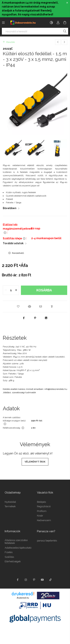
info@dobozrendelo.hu (56, 389)
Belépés (41, 502)
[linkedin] (46, 318)
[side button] (3, 23)
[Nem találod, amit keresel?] (35, 31)
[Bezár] (67, 3)
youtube (42, 580)
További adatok (13, 243)
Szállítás (9, 557)
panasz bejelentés (47, 541)
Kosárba (44, 290)
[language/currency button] (51, 23)
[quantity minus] (6, 290)
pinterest (34, 580)
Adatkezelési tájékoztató (18, 548)
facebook (18, 580)
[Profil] (58, 23)
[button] (18, 306)
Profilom (42, 511)
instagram (26, 580)
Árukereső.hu (23, 598)
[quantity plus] (16, 290)
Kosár (40, 516)
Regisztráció (44, 506)
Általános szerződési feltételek (16, 542)
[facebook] (24, 318)
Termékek (10, 506)
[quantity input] (11, 290)
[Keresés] (65, 31)
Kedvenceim (44, 520)
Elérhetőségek (13, 561)
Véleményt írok (35, 462)
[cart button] (65, 23)
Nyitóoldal (10, 502)
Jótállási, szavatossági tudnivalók (19, 392)
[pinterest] (35, 318)
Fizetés (9, 552)
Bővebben (10, 208)
